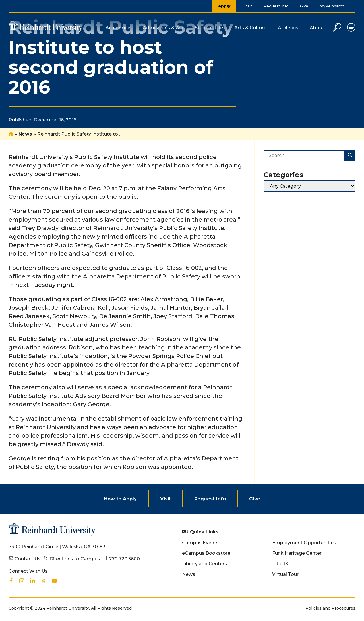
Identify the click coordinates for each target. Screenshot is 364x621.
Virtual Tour (285, 574)
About (317, 28)
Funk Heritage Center (297, 553)
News (25, 134)
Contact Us (28, 559)
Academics (118, 28)
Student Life (209, 28)
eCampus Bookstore (206, 553)
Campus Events (200, 543)
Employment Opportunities (304, 543)
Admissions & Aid (163, 28)
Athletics (288, 28)
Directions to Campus (75, 559)
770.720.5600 (124, 559)
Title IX (280, 564)
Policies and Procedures (330, 608)
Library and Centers (204, 564)
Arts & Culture (250, 28)
